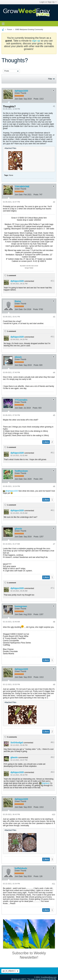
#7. (53, 588)
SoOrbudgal (17, 743)
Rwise (18, 301)
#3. (53, 337)
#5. (53, 453)
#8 (54, 622)
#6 (54, 486)
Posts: (36, 99)
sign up (36, 41)
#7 (54, 544)
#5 (54, 415)
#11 (54, 884)
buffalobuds (21, 868)
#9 (54, 685)
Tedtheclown (21, 471)
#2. (53, 281)
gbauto (18, 529)
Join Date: (19, 99)
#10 (54, 815)
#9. (53, 742)
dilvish (18, 357)
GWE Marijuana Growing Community (29, 29)
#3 (54, 317)
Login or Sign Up (48, 2)
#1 (54, 106)
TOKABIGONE (22, 187)
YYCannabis (21, 400)
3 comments (12, 737)
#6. (53, 510)
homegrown (21, 606)
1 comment (11, 275)
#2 (54, 202)
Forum (10, 29)
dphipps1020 (21, 91)
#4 (54, 373)
